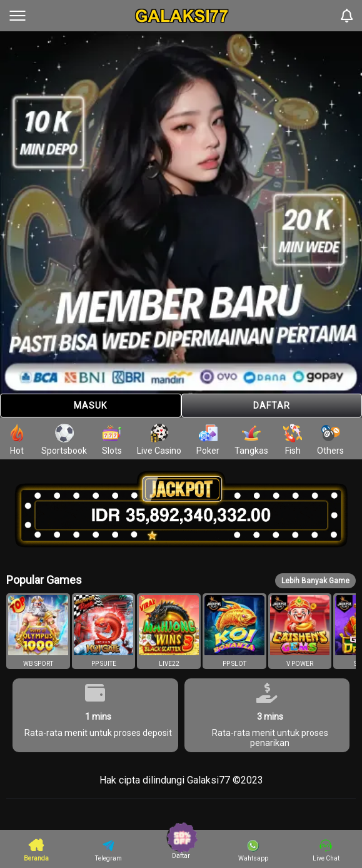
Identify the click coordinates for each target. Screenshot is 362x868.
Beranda (36, 850)
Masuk (90, 406)
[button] (38, 631)
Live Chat (326, 850)
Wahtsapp (253, 850)
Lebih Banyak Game (315, 581)
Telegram (108, 850)
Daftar (272, 406)
